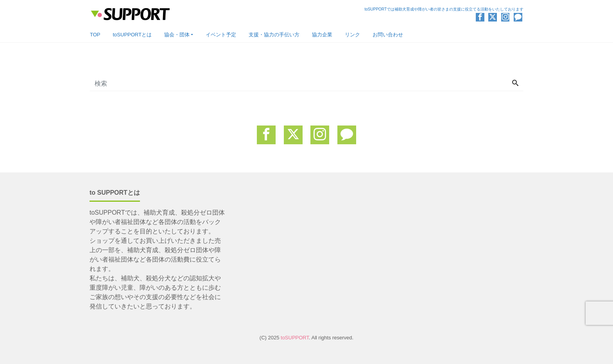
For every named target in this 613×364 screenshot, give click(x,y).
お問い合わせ (388, 35)
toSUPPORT (295, 338)
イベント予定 (221, 35)
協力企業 (322, 35)
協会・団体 (177, 35)
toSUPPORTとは (132, 35)
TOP (95, 35)
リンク (352, 35)
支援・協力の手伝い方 (274, 35)
